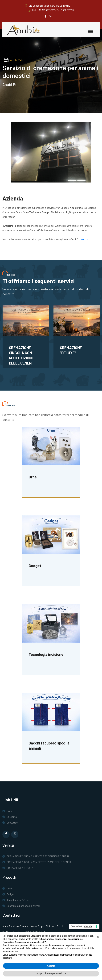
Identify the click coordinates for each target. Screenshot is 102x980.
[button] (98, 937)
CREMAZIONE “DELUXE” (20, 868)
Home (10, 811)
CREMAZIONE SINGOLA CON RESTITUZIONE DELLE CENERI (72, 355)
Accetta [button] (51, 966)
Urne (9, 888)
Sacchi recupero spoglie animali (24, 906)
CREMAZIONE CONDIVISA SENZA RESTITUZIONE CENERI (24, 355)
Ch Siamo (12, 817)
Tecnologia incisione (18, 900)
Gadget (10, 894)
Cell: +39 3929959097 (43, 10)
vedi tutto (86, 239)
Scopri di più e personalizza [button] (51, 973)
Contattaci (12, 822)
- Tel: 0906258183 (64, 10)
